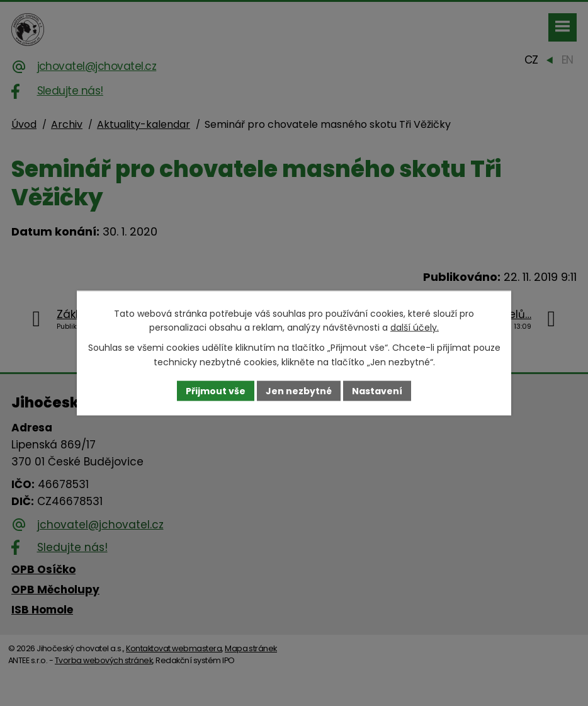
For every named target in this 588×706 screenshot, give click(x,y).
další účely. (415, 327)
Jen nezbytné (299, 390)
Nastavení (377, 390)
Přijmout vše (216, 390)
